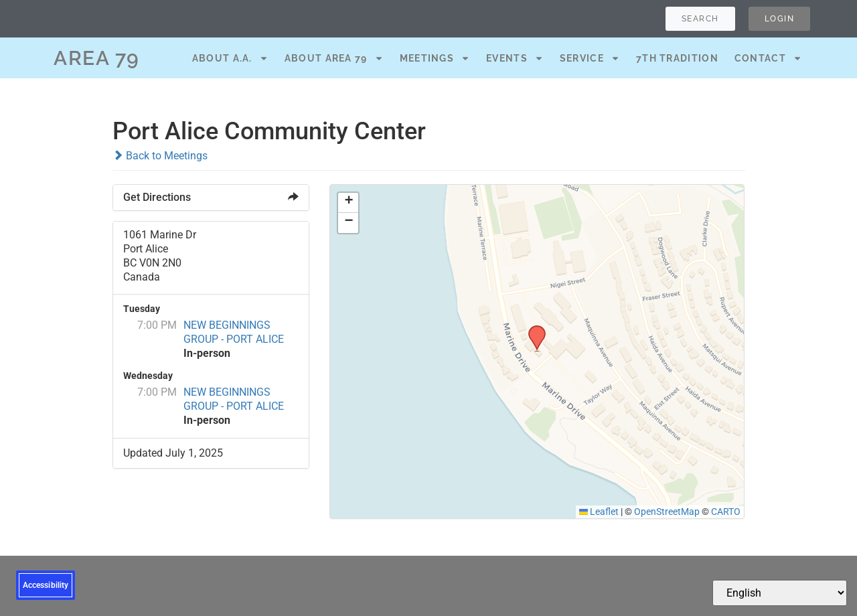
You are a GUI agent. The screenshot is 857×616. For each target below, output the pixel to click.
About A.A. (230, 58)
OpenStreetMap (667, 512)
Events (515, 58)
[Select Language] (780, 593)
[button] (532, 329)
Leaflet (599, 512)
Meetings (435, 58)
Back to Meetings (160, 156)
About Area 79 (334, 58)
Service (590, 58)
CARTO (726, 512)
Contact (768, 58)
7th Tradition (677, 58)
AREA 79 (97, 58)
